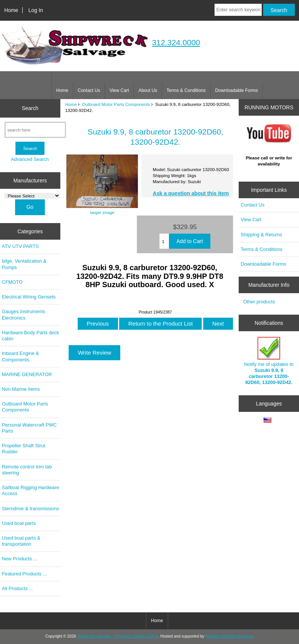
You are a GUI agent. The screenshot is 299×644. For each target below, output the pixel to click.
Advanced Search (30, 159)
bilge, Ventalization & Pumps (24, 264)
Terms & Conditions (186, 90)
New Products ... (20, 559)
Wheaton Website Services (229, 636)
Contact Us (89, 90)
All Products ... (17, 588)
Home (11, 10)
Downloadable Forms (237, 90)
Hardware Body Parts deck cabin (31, 336)
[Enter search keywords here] (238, 10)
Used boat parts (19, 523)
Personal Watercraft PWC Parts (29, 428)
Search (30, 108)
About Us (148, 90)
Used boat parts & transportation (21, 541)
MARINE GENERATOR (27, 374)
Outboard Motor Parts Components (116, 104)
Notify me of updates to (269, 361)
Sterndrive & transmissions (31, 509)
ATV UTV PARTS (20, 246)
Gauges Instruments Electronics (24, 314)
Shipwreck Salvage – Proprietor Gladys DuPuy (117, 636)
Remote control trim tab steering (27, 470)
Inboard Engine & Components (21, 356)
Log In (36, 10)
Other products (259, 302)
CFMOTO (12, 282)
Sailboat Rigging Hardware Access (31, 490)
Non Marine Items (21, 389)
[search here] (35, 130)
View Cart (119, 90)
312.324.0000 (176, 42)
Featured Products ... (24, 574)
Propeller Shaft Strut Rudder (24, 449)
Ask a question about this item (191, 193)
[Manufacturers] (32, 196)
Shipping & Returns (261, 235)
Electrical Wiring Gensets (29, 297)
